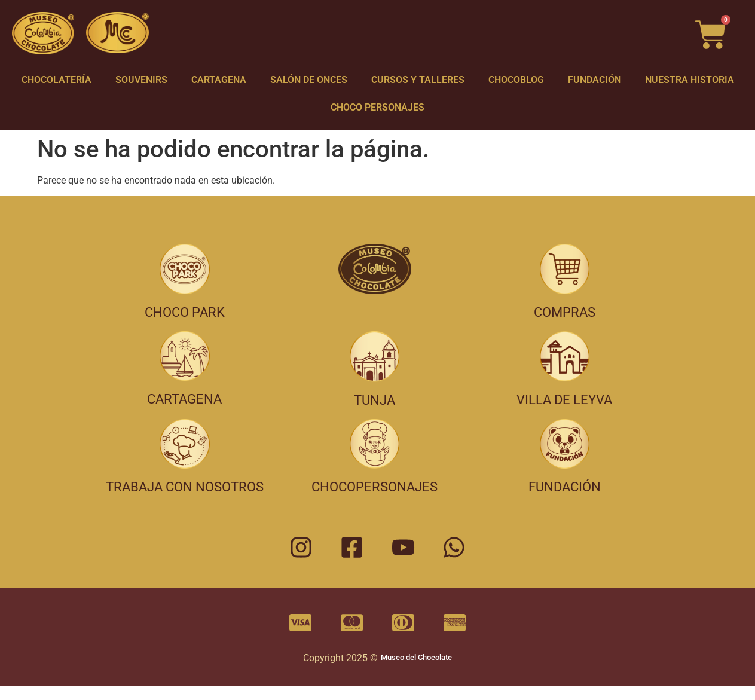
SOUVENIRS (141, 80)
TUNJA (375, 400)
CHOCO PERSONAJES (377, 107)
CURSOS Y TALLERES (418, 80)
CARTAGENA (219, 80)
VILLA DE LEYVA (564, 400)
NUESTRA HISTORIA (690, 80)
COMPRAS (565, 312)
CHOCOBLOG (516, 80)
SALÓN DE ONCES (309, 80)
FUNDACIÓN (594, 80)
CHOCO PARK (185, 312)
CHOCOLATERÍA (56, 80)
